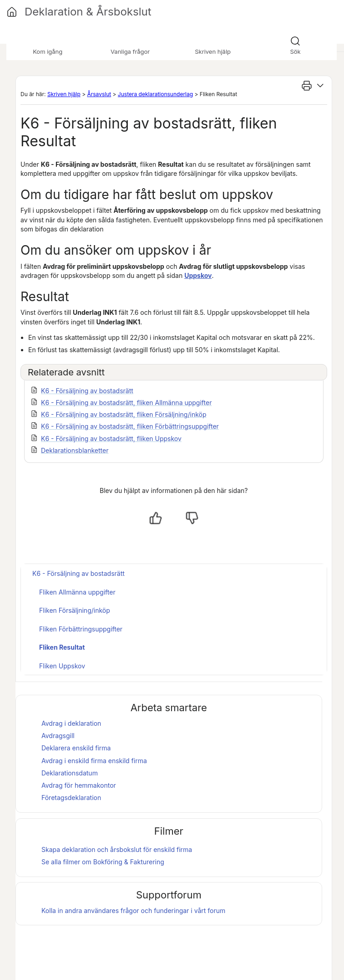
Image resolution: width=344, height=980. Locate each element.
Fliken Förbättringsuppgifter (81, 629)
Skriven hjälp (64, 94)
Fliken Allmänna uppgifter (77, 592)
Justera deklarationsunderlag (155, 94)
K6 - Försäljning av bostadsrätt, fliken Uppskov (111, 439)
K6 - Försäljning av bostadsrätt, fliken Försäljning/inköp (124, 414)
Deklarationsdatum (70, 773)
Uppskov (198, 275)
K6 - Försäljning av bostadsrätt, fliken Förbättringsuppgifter (130, 426)
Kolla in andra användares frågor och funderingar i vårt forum (133, 911)
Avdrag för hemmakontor (79, 785)
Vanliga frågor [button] (130, 51)
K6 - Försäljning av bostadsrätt (87, 391)
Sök (295, 51)
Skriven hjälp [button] (213, 51)
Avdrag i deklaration (71, 723)
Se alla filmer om (103, 862)
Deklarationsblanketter (75, 450)
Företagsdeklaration (71, 798)
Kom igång (48, 51)
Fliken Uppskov (62, 666)
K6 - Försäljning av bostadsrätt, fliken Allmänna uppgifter (126, 403)
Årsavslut (99, 94)
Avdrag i (74, 761)
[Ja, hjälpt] (156, 518)
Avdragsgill (58, 736)
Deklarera (76, 748)
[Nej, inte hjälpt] (192, 518)
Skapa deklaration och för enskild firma (117, 849)
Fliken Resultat (62, 647)
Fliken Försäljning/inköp (75, 610)
